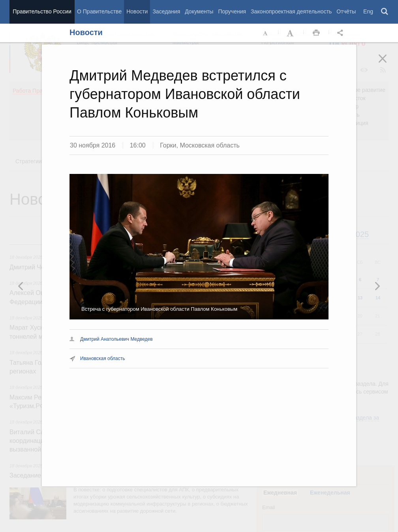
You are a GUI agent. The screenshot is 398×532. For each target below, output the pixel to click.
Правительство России (42, 11)
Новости (137, 11)
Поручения (232, 11)
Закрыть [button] (388, 64)
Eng (368, 11)
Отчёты (346, 11)
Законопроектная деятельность (291, 11)
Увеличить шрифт (291, 33)
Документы (199, 11)
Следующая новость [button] (21, 286)
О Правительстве (99, 11)
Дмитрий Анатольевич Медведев (116, 339)
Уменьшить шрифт (266, 33)
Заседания (166, 11)
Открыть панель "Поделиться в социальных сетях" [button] (342, 33)
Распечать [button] (316, 33)
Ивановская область (103, 358)
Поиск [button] (385, 12)
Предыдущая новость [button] (377, 286)
